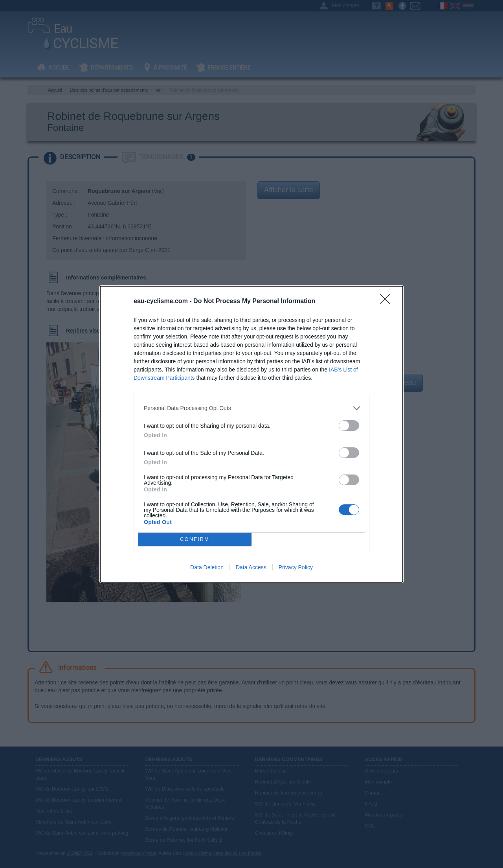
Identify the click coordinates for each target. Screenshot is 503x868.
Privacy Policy (296, 567)
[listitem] (251, 408)
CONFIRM (195, 539)
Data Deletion (207, 567)
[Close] (387, 302)
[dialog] (251, 434)
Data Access (251, 567)
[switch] (349, 426)
